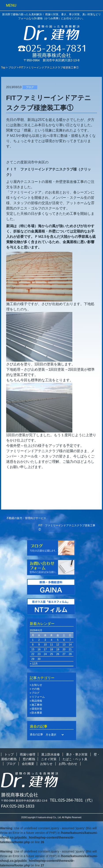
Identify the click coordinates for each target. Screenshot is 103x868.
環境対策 (37, 709)
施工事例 (37, 705)
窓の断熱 (29, 759)
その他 (36, 689)
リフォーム (38, 697)
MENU (11, 5)
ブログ (12, 68)
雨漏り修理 (28, 754)
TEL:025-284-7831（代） (72, 800)
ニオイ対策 (49, 759)
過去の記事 (36, 734)
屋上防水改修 (51, 754)
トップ (9, 754)
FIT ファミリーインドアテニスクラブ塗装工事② (67, 527)
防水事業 (37, 713)
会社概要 (28, 764)
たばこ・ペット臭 (75, 759)
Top (3, 68)
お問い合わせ (68, 764)
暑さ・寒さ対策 (77, 754)
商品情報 (37, 701)
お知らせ (37, 685)
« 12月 (34, 664)
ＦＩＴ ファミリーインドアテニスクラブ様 (41, 169)
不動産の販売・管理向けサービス (26, 518)
